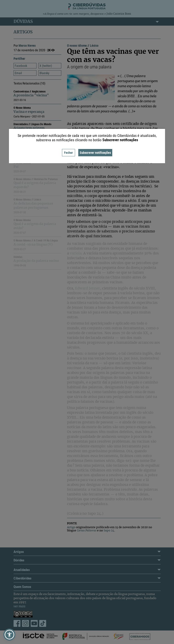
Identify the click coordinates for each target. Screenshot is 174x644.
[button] (9, 635)
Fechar (69, 153)
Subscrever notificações (95, 153)
